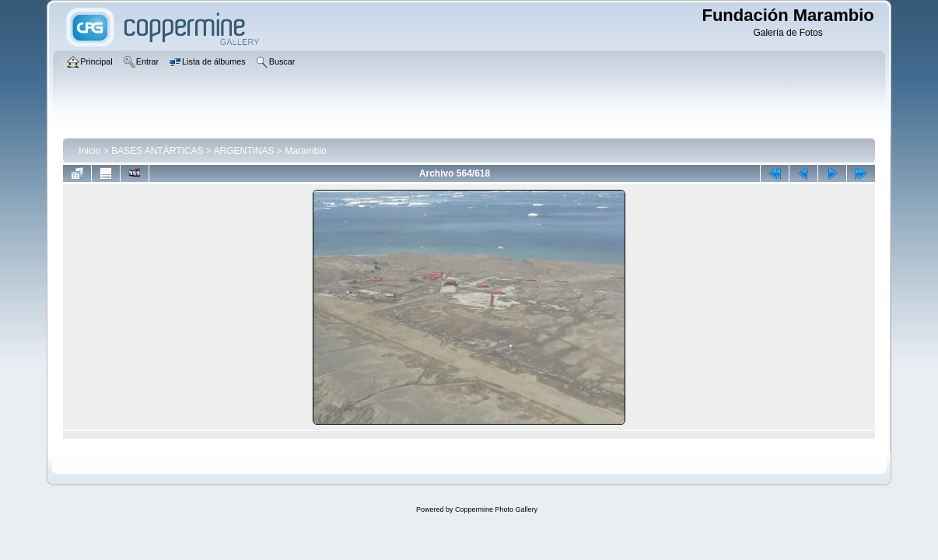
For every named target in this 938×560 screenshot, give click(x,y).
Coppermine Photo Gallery (496, 509)
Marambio (305, 151)
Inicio (89, 151)
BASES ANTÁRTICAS (157, 151)
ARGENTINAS (244, 151)
